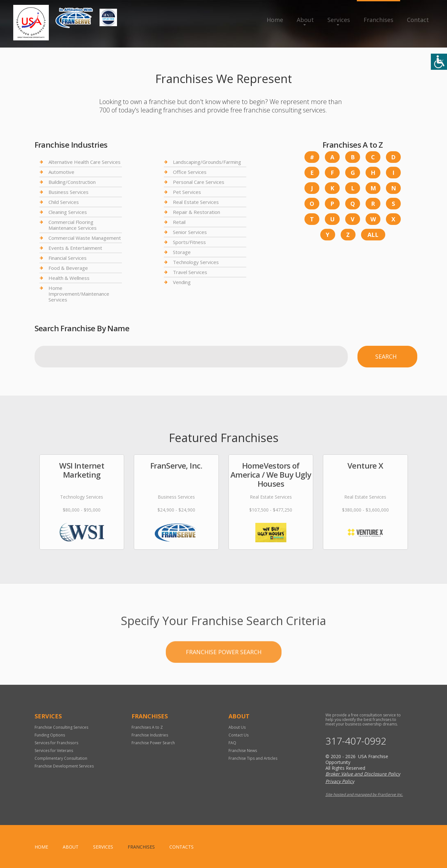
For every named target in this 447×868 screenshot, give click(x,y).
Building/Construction (72, 182)
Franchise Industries (150, 735)
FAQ (232, 743)
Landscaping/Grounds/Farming (207, 162)
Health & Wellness (69, 278)
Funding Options (50, 735)
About (305, 20)
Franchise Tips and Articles (253, 758)
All (373, 235)
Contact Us (239, 735)
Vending (182, 282)
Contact (418, 20)
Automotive (61, 172)
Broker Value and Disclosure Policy (363, 774)
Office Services (190, 172)
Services (339, 20)
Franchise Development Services (64, 766)
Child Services (64, 202)
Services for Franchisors (56, 743)
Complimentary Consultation (61, 758)
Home (275, 20)
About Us (237, 727)
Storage (182, 252)
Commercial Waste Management (85, 238)
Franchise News (243, 751)
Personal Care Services (199, 182)
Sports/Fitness (189, 242)
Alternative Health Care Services (85, 162)
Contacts (181, 847)
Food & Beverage (68, 268)
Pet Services (187, 192)
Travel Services (190, 272)
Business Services (69, 192)
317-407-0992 (356, 741)
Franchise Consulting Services (61, 727)
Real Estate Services (196, 202)
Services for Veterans (54, 751)
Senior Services (190, 232)
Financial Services (68, 258)
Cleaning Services (68, 212)
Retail (179, 222)
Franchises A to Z (147, 727)
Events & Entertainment (75, 248)
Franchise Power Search (224, 678)
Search (386, 356)
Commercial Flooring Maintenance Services (73, 225)
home (41, 847)
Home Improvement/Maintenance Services (79, 294)
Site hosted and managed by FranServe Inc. (364, 794)
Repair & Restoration (197, 212)
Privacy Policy (340, 781)
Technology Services (196, 262)
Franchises (378, 20)
